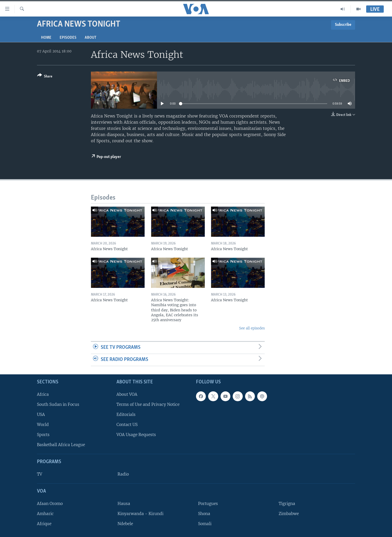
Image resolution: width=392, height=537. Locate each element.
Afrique (44, 524)
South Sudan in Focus (58, 404)
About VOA (127, 394)
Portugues (208, 503)
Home (46, 38)
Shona (204, 514)
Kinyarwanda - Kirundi (140, 514)
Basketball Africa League (61, 445)
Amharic (45, 514)
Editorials (126, 414)
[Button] (45, 77)
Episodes (68, 38)
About (91, 38)
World (43, 425)
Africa (43, 394)
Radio (123, 474)
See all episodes (252, 328)
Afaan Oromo (50, 503)
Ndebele (125, 524)
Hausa (124, 503)
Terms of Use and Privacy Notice (148, 404)
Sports (43, 435)
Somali (205, 524)
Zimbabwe (289, 514)
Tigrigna (287, 503)
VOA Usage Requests (136, 435)
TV (40, 474)
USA (41, 414)
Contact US (127, 425)
